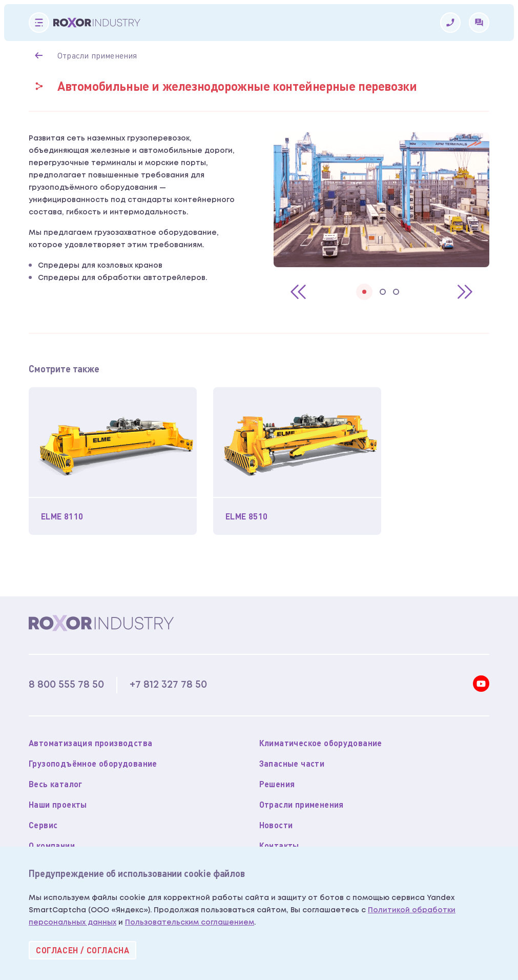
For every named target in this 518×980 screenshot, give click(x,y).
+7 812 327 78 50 (168, 685)
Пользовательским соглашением (190, 923)
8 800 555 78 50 (66, 685)
